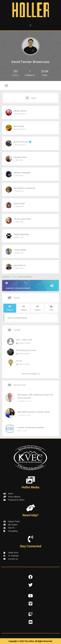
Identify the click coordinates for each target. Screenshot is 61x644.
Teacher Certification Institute (31, 427)
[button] (30, 25)
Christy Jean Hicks (22, 219)
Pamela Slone (20, 157)
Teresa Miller (20, 250)
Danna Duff (19, 203)
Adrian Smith (20, 111)
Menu (34, 98)
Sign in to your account (30, 286)
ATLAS (19, 361)
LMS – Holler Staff (24, 340)
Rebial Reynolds (21, 234)
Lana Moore (19, 265)
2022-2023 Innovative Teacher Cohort (34, 412)
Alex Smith (19, 126)
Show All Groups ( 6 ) (31, 374)
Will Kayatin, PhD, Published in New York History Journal (35, 396)
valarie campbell (22, 173)
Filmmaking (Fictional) (26, 350)
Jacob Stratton (22, 142)
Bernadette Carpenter (24, 188)
